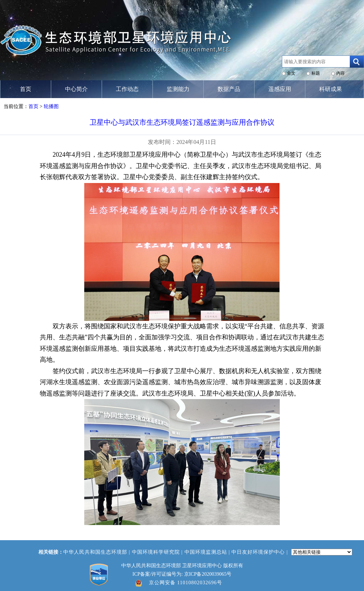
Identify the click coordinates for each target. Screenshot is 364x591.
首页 (33, 106)
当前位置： (16, 106)
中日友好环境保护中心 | (260, 552)
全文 (291, 73)
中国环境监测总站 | (208, 552)
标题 (316, 73)
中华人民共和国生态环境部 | (98, 552)
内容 (341, 73)
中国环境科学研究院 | (158, 552)
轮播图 (51, 106)
